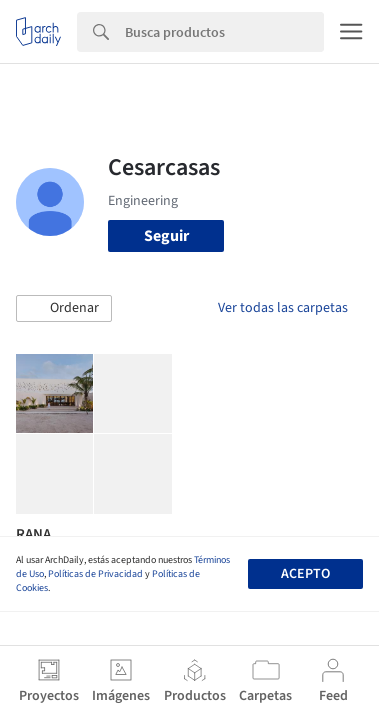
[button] (64, 309)
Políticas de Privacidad (95, 574)
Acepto (305, 574)
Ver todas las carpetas (283, 308)
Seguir (166, 236)
